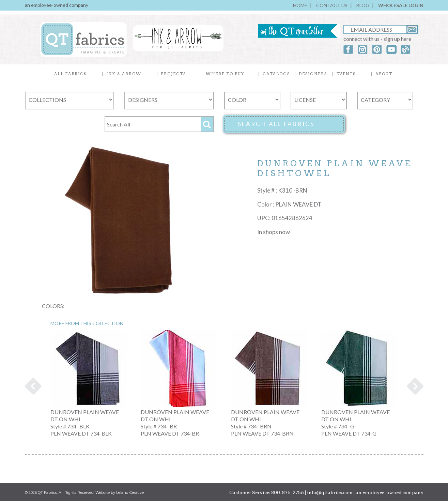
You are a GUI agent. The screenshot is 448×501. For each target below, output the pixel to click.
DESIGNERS (313, 74)
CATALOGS (276, 74)
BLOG (363, 5)
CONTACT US (332, 5)
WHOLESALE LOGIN (401, 5)
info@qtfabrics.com (330, 493)
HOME (300, 5)
